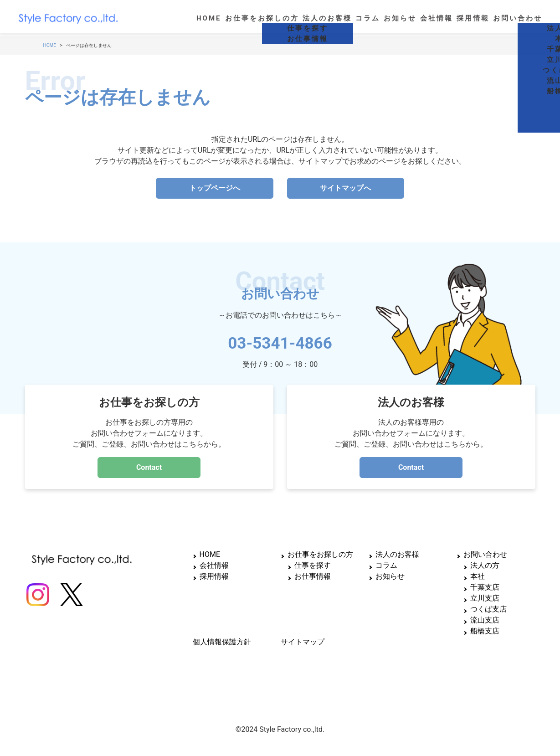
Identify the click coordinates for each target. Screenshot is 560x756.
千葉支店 (485, 587)
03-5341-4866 (280, 340)
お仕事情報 (313, 576)
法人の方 (485, 565)
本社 (478, 576)
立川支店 (485, 598)
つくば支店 (488, 609)
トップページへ (215, 188)
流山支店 (485, 620)
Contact (149, 467)
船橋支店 (485, 631)
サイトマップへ (345, 188)
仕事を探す (313, 565)
